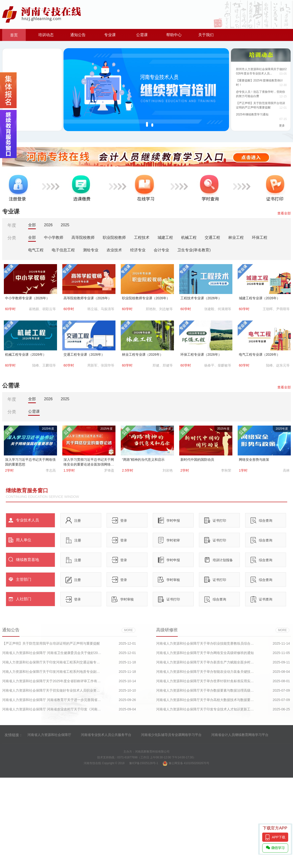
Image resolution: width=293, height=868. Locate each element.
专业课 (110, 35)
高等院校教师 (83, 237)
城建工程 (165, 237)
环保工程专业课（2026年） (201, 354)
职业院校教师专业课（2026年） (146, 298)
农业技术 (114, 250)
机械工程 (189, 237)
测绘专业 (91, 250)
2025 (65, 225)
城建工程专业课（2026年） (259, 298)
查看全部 (284, 213)
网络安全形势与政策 (254, 460)
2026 (48, 225)
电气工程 (36, 250)
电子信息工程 (63, 250)
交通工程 (212, 237)
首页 (14, 35)
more (128, 630)
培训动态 (46, 35)
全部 (32, 225)
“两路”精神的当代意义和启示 (143, 460)
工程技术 (142, 237)
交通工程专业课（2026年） (84, 354)
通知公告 (78, 35)
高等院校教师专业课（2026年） (87, 298)
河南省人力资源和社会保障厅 (49, 735)
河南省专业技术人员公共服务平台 (106, 735)
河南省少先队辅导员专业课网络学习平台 (171, 735)
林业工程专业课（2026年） (143, 354)
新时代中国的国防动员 (197, 460)
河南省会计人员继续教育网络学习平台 (240, 735)
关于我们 (206, 35)
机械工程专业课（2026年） (26, 354)
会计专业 (161, 250)
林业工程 (236, 237)
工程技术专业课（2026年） (201, 298)
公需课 (142, 35)
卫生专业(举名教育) (194, 250)
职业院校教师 (114, 237)
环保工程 (260, 237)
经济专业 (138, 250)
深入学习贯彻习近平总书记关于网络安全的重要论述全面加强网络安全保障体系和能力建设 (89, 464)
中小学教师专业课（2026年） (27, 298)
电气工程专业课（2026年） (259, 354)
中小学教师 (54, 237)
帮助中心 (174, 35)
